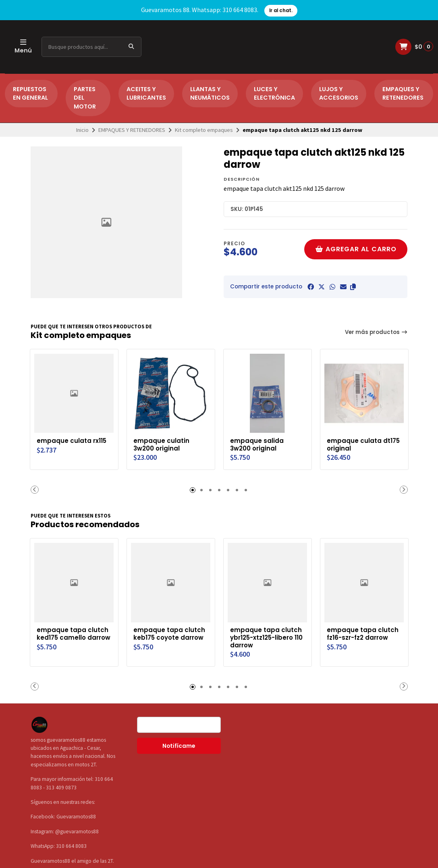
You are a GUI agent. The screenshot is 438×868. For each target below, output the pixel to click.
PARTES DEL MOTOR (85, 98)
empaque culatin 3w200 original (162, 444)
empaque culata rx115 (73, 440)
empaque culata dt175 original (355, 444)
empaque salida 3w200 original (258, 444)
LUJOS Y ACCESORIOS (339, 94)
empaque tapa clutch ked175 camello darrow (73, 636)
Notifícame (179, 745)
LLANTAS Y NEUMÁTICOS (210, 94)
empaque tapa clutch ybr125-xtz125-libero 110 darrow (267, 636)
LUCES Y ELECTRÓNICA (274, 94)
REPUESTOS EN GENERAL (30, 94)
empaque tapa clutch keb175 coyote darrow (170, 636)
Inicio (82, 130)
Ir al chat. (281, 10)
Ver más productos (376, 332)
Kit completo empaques (204, 130)
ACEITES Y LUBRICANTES (146, 94)
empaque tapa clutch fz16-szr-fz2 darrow (363, 632)
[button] (353, 287)
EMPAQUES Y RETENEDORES (403, 94)
